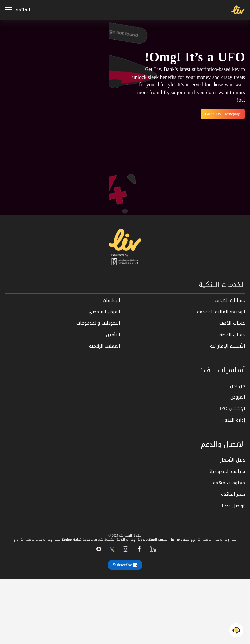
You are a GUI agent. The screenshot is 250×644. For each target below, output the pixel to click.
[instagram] (125, 549)
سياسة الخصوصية (227, 472)
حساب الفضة (232, 335)
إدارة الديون (233, 420)
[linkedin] (153, 549)
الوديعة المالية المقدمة (221, 312)
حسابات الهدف (230, 301)
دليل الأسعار (233, 460)
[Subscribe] (125, 565)
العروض (238, 397)
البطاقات (111, 301)
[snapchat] (98, 549)
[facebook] (139, 549)
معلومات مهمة (229, 483)
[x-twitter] (112, 549)
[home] (125, 247)
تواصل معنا (233, 506)
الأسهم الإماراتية (228, 346)
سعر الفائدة (233, 494)
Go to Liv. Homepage (223, 114)
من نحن (238, 386)
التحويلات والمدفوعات (98, 323)
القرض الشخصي (104, 312)
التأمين (113, 335)
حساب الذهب (232, 323)
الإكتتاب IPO (232, 409)
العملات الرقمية (104, 346)
